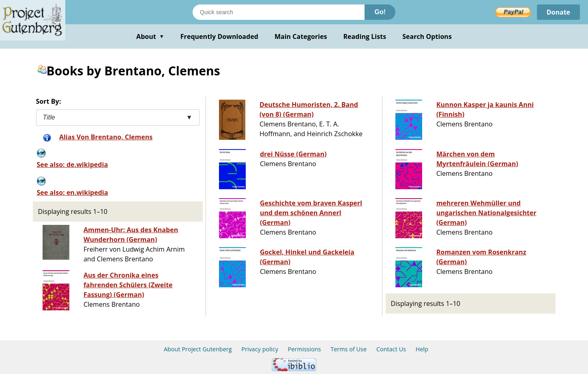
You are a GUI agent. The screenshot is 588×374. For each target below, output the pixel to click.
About (150, 36)
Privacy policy (260, 349)
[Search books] (279, 12)
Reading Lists (365, 36)
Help (422, 349)
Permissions (305, 349)
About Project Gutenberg (198, 349)
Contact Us (391, 349)
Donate (558, 12)
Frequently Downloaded (219, 36)
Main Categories (301, 36)
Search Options (427, 36)
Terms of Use (349, 349)
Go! (380, 12)
